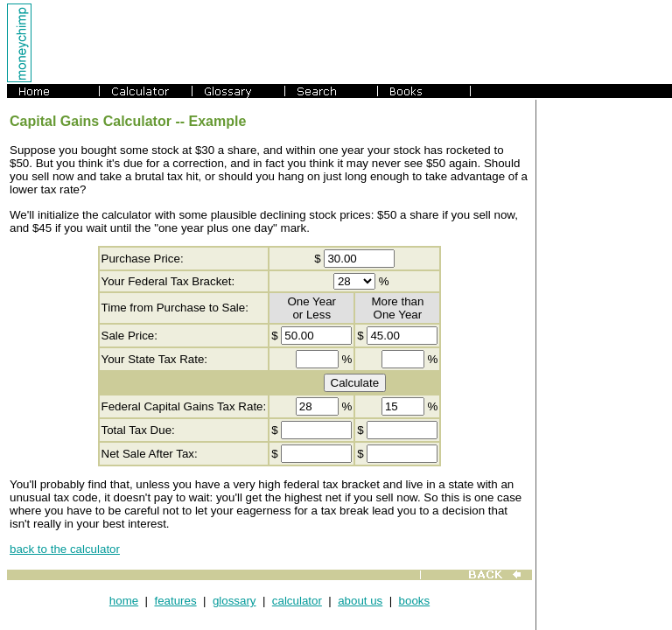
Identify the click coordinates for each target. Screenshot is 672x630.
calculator (297, 601)
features (175, 601)
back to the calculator (65, 549)
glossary (234, 601)
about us (360, 601)
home (124, 601)
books (415, 601)
